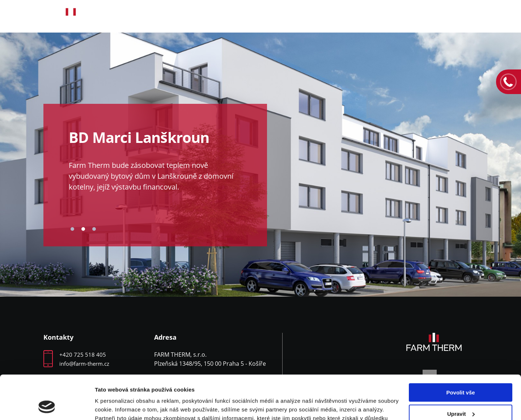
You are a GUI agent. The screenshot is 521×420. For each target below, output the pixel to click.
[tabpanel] (260, 165)
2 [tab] (83, 229)
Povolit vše (460, 351)
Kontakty (464, 16)
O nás (201, 16)
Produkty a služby (267, 16)
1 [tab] (72, 229)
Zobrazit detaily (115, 406)
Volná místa (402, 16)
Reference (339, 16)
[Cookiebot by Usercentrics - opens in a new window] (47, 406)
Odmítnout (461, 394)
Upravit (461, 372)
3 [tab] (94, 229)
